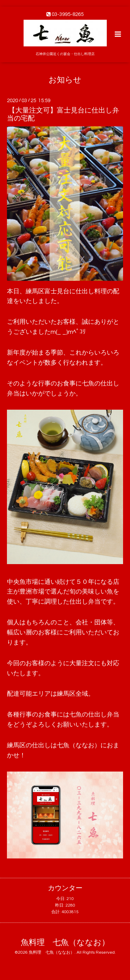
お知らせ (65, 80)
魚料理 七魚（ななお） (65, 943)
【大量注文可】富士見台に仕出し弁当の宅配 (63, 114)
